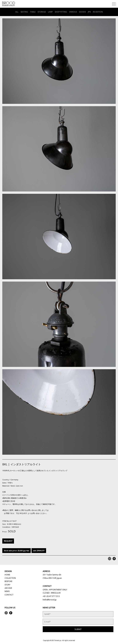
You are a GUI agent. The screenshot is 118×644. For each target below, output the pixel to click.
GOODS (82, 12)
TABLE (33, 12)
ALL (17, 12)
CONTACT (9, 595)
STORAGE (42, 12)
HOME (7, 575)
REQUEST (8, 541)
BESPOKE (8, 581)
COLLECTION (10, 578)
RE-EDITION (98, 12)
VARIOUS (73, 12)
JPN (89, 12)
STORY (7, 585)
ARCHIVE (8, 588)
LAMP (50, 12)
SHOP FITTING (61, 12)
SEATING (24, 12)
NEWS (7, 591)
